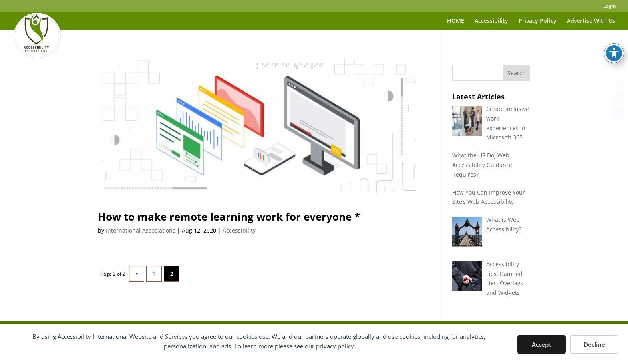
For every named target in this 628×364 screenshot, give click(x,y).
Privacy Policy (537, 21)
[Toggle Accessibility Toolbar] (614, 36)
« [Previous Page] (137, 274)
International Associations (141, 230)
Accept (541, 344)
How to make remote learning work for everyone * (229, 217)
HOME (456, 21)
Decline (594, 344)
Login (610, 6)
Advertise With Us (591, 21)
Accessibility (491, 21)
